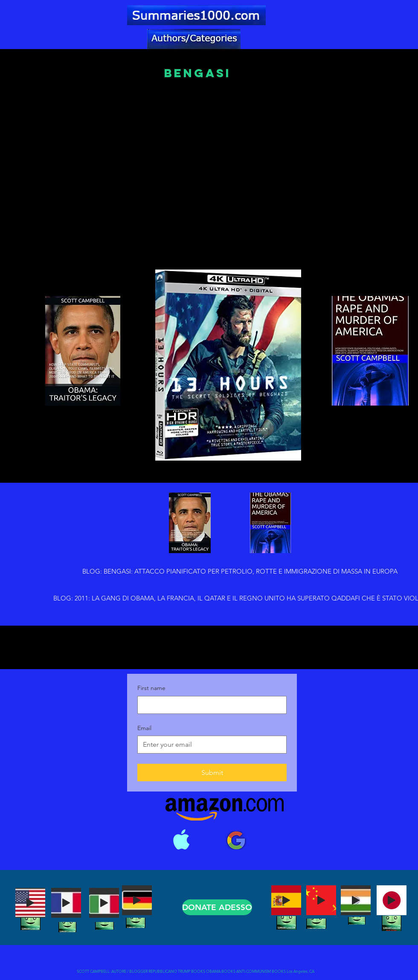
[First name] (209, 705)
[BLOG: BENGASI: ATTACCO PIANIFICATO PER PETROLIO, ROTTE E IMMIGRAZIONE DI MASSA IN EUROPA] (240, 571)
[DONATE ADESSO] (217, 907)
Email (144, 728)
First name (151, 688)
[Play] (30, 903)
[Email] (209, 745)
